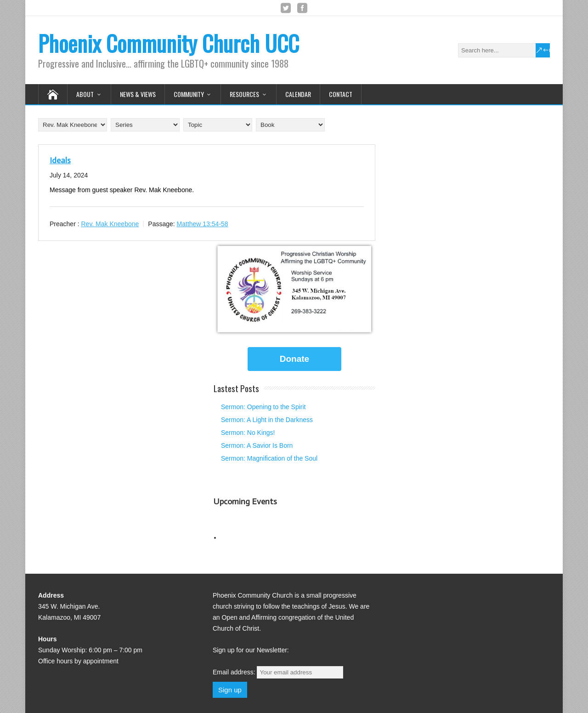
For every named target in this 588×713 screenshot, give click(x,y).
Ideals (60, 160)
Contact (341, 94)
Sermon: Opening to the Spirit (263, 407)
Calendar (298, 94)
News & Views (138, 94)
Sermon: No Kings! (248, 433)
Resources (244, 94)
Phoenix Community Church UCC (169, 43)
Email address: (278, 672)
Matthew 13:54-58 (203, 224)
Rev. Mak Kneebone (110, 224)
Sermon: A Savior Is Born (257, 445)
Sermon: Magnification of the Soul (269, 458)
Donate (294, 359)
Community (189, 94)
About (85, 94)
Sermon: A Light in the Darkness (267, 420)
